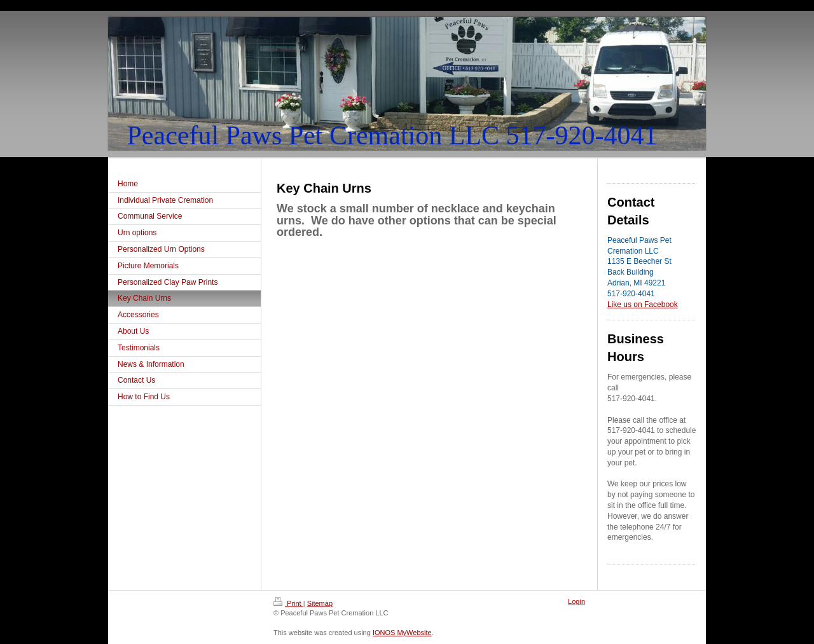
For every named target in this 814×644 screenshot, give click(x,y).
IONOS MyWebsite (402, 633)
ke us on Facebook (645, 305)
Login (576, 601)
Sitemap (320, 603)
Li (610, 305)
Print (288, 603)
